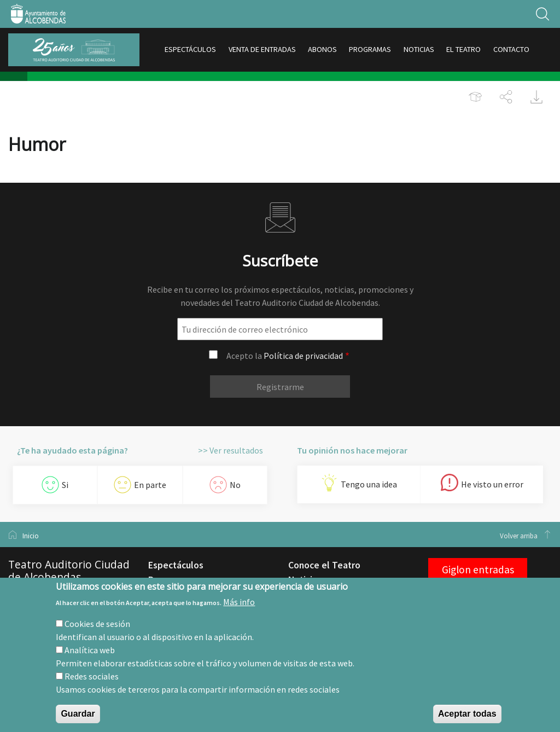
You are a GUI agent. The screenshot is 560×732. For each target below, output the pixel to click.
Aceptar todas (467, 714)
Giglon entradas (478, 570)
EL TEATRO (463, 49)
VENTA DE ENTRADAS (262, 49)
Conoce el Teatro (324, 565)
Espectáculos (176, 565)
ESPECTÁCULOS (190, 49)
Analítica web (90, 650)
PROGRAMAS (370, 49)
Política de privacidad (303, 356)
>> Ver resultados (231, 450)
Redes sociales (92, 676)
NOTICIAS (419, 49)
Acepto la (285, 356)
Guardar (78, 714)
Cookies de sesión (97, 624)
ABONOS (322, 49)
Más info (239, 602)
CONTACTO (511, 49)
